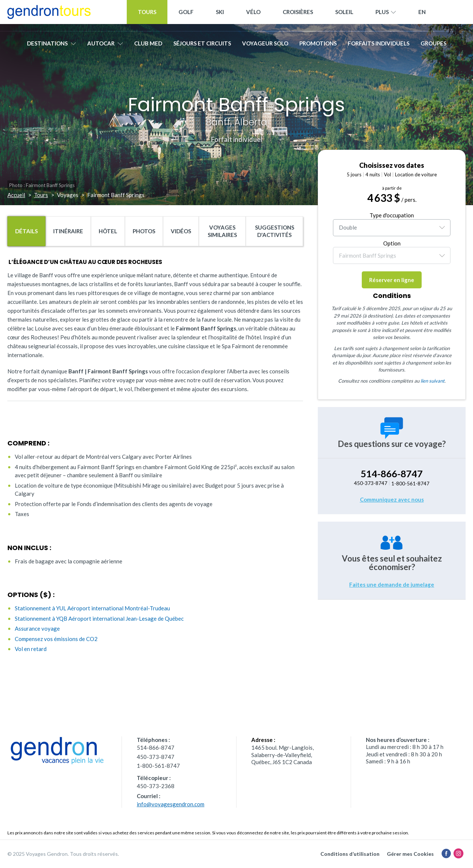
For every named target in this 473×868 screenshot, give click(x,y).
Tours (147, 16)
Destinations (52, 47)
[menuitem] (422, 16)
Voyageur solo (265, 47)
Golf (186, 16)
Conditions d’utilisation (350, 854)
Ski (220, 16)
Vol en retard (31, 649)
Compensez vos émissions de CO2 (56, 639)
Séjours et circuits (202, 47)
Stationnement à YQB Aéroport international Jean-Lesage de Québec (99, 618)
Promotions (318, 47)
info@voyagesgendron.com (171, 804)
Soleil (344, 16)
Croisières (298, 16)
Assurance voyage (37, 628)
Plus (386, 16)
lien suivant (433, 381)
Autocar (105, 47)
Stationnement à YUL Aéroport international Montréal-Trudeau (92, 608)
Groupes (433, 47)
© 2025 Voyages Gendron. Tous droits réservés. (63, 854)
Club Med (148, 47)
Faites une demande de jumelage (392, 584)
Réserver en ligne (392, 280)
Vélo (253, 16)
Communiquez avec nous (392, 499)
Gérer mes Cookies (410, 854)
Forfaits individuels (379, 47)
